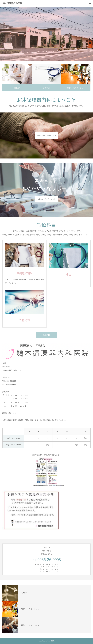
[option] (46, 34)
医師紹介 (17, 88)
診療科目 (46, 88)
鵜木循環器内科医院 (12, 3)
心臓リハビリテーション (76, 88)
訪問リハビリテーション (46, 135)
